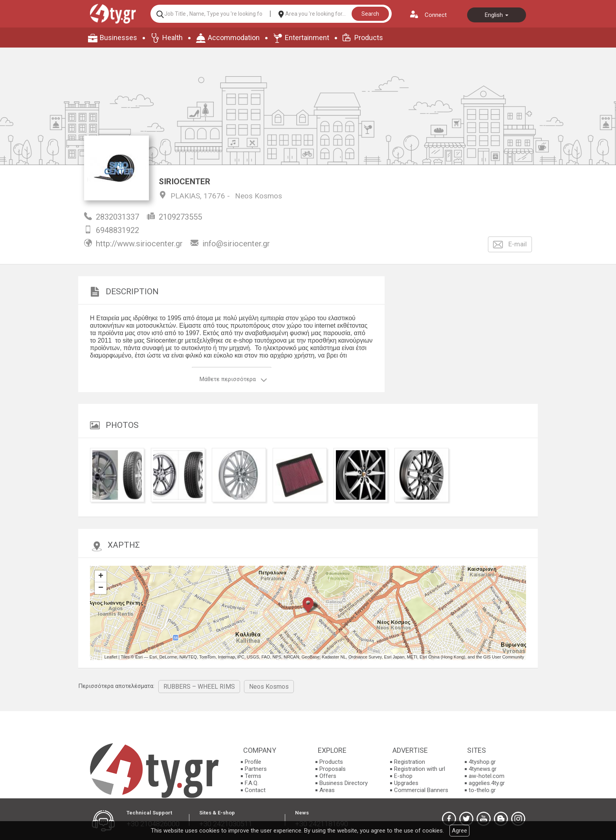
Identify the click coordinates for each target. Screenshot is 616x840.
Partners (256, 769)
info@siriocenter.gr (236, 244)
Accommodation (234, 38)
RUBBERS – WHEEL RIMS (199, 687)
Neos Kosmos (258, 196)
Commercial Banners (421, 790)
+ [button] (101, 576)
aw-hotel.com (487, 776)
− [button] (101, 588)
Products (369, 38)
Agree (459, 831)
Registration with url (420, 769)
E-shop (403, 776)
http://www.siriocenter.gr (139, 244)
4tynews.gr (483, 769)
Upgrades (406, 783)
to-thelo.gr (482, 790)
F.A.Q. (252, 783)
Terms (253, 776)
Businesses (118, 38)
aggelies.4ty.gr (487, 783)
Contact (255, 790)
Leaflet (111, 657)
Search (370, 14)
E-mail (510, 245)
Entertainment (307, 38)
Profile (253, 762)
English (497, 15)
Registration (410, 762)
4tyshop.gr (482, 762)
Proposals (333, 769)
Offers (328, 776)
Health (172, 38)
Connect (436, 15)
